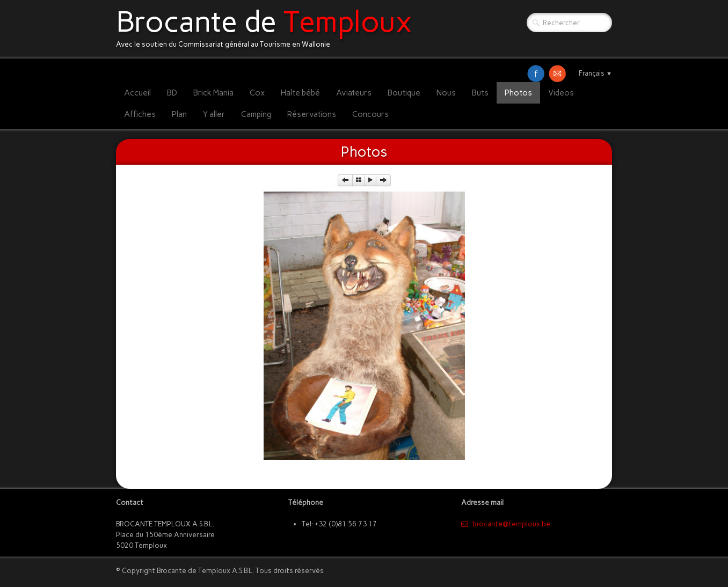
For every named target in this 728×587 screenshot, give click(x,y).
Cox (257, 93)
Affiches (140, 114)
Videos (561, 93)
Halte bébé (300, 93)
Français (595, 73)
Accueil (137, 93)
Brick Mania (213, 93)
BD (172, 93)
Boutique (404, 93)
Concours (370, 114)
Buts (480, 93)
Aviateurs (354, 93)
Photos (518, 93)
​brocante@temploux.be (506, 524)
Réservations (312, 114)
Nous (446, 93)
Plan (179, 114)
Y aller (214, 114)
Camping (256, 114)
